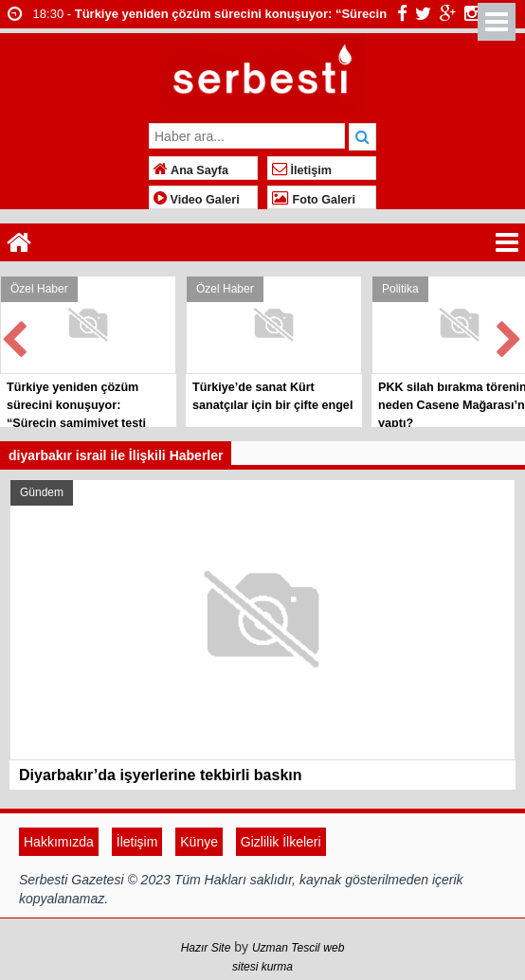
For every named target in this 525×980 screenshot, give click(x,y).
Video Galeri (197, 200)
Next (510, 336)
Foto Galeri (314, 200)
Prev (15, 336)
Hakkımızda (59, 842)
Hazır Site (206, 948)
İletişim (302, 170)
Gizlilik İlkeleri (281, 842)
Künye (199, 842)
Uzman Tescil (286, 948)
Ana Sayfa (191, 170)
